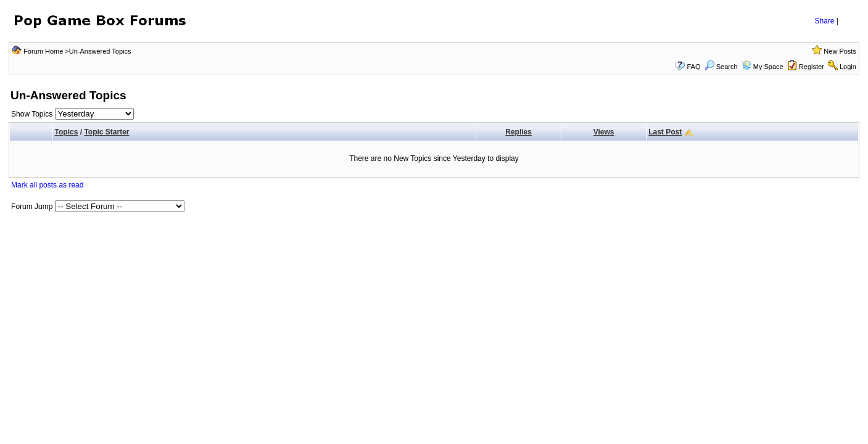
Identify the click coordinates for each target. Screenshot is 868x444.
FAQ (693, 67)
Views (604, 132)
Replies (519, 132)
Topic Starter (106, 132)
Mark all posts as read (47, 185)
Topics (67, 132)
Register (812, 67)
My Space (768, 67)
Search (721, 67)
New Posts (840, 51)
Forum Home (43, 51)
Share (824, 21)
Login (848, 67)
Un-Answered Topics (100, 51)
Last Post (665, 132)
